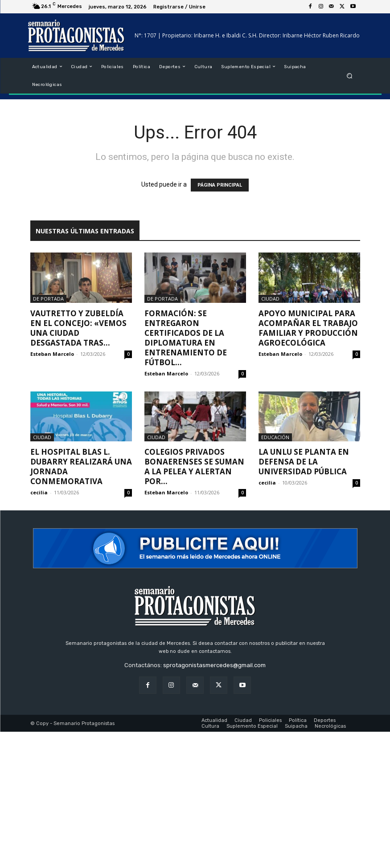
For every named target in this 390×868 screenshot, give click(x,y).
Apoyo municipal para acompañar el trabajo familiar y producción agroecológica (308, 328)
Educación (275, 437)
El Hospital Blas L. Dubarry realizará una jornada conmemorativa (81, 467)
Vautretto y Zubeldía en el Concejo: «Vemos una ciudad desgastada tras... (78, 328)
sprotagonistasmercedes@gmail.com (214, 665)
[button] (349, 75)
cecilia (39, 492)
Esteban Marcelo (52, 354)
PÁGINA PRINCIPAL (220, 185)
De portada (48, 299)
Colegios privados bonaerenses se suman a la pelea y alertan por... (194, 467)
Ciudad (270, 299)
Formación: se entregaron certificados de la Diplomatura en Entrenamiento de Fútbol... (186, 338)
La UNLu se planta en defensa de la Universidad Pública (304, 462)
